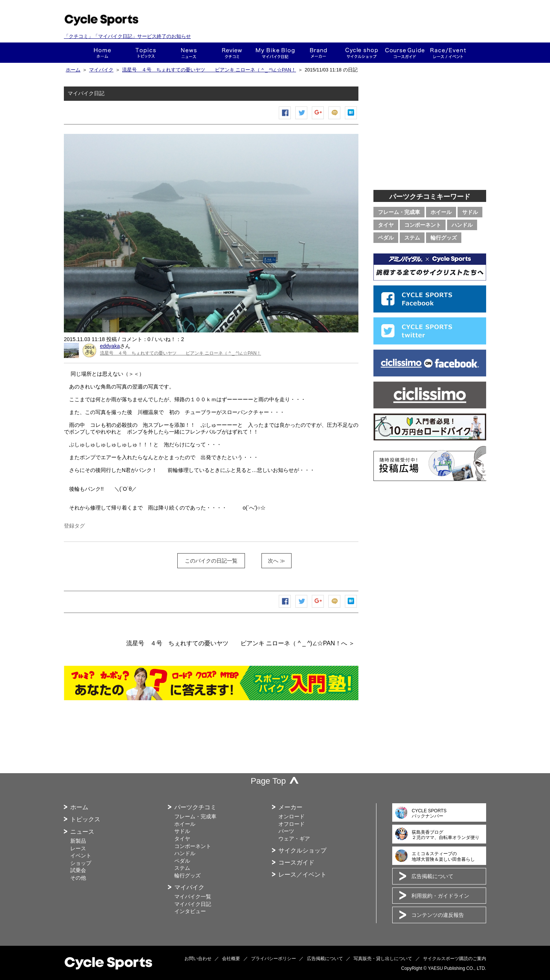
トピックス (146, 53)
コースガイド (405, 53)
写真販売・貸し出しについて (383, 959)
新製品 (78, 841)
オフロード (292, 824)
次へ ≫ (277, 561)
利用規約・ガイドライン (440, 896)
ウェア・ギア (294, 839)
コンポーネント (423, 225)
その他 (78, 878)
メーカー (318, 53)
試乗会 (78, 870)
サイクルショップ (302, 850)
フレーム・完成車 (399, 212)
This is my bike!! (275, 53)
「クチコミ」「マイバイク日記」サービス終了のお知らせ (127, 36)
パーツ (286, 831)
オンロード (292, 816)
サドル (470, 212)
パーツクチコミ (195, 807)
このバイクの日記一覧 (211, 561)
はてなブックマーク (351, 119)
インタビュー (190, 911)
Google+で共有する (318, 119)
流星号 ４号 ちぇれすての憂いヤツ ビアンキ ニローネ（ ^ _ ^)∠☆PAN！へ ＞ (240, 643)
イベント (81, 856)
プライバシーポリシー (273, 959)
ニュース (189, 53)
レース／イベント (302, 875)
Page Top (268, 781)
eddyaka (110, 346)
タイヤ (386, 225)
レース (78, 848)
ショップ (362, 53)
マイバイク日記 (193, 904)
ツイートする (302, 119)
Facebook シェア (285, 119)
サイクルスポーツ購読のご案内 (455, 959)
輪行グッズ (444, 238)
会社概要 (231, 959)
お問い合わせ (198, 959)
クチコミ (232, 53)
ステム (412, 238)
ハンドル (462, 225)
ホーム (102, 53)
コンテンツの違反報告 (438, 915)
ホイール (441, 212)
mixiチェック (335, 119)
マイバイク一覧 (193, 897)
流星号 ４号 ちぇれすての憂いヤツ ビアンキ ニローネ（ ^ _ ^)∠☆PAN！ (209, 70)
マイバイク (101, 70)
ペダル (386, 238)
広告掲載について (432, 876)
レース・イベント (448, 53)
